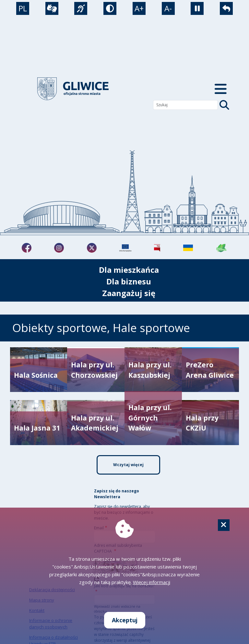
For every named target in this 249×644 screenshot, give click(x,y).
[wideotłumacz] (52, 8)
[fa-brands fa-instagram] (59, 248)
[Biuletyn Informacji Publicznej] (157, 248)
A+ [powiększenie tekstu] (139, 8)
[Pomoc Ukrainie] (188, 248)
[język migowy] (81, 8)
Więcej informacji (152, 582)
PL (23, 8)
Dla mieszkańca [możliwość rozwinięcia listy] (129, 270)
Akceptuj (125, 620)
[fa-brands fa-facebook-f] (27, 248)
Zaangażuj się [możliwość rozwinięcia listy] (129, 293)
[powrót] (226, 8)
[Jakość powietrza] (221, 248)
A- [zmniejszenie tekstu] (168, 8)
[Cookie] (224, 525)
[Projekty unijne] (125, 248)
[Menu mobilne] (220, 89)
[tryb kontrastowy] (110, 8)
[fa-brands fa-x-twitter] (92, 248)
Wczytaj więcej (128, 465)
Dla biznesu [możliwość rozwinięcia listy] (129, 281)
